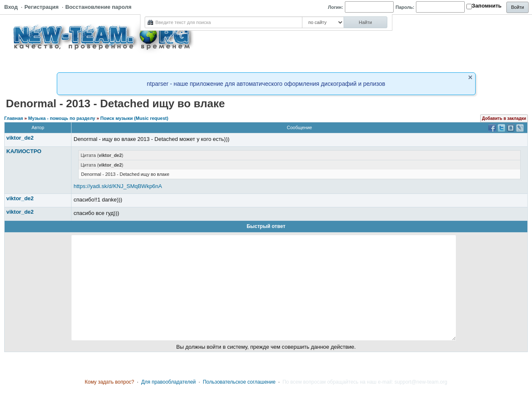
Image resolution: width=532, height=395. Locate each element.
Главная (14, 118)
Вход (11, 7)
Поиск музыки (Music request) (135, 118)
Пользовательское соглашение (239, 382)
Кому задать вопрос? (110, 382)
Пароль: (405, 7)
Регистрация (41, 7)
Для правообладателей (169, 382)
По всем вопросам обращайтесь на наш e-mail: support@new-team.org (365, 382)
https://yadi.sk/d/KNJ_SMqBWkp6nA (118, 186)
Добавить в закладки (504, 118)
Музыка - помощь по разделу (62, 118)
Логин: (336, 7)
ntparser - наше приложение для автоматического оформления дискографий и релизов (266, 84)
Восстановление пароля (98, 7)
